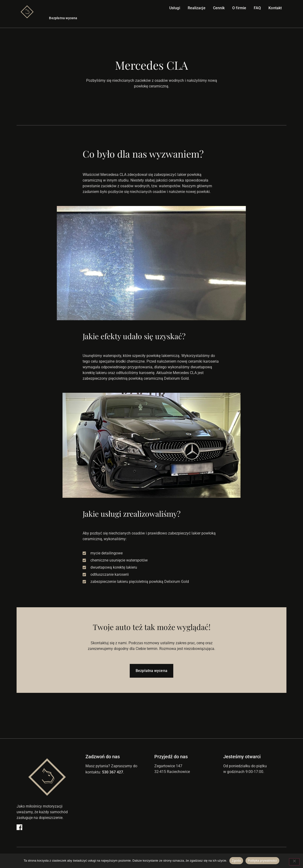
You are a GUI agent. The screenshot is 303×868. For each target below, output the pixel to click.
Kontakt (275, 8)
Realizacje (197, 8)
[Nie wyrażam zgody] (294, 862)
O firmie (239, 8)
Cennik (219, 8)
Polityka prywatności (262, 861)
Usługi (175, 8)
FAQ (257, 8)
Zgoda (236, 861)
